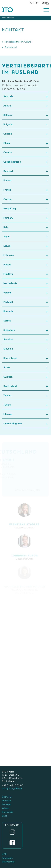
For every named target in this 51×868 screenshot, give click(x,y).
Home (4, 18)
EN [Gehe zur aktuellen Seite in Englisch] (43, 3)
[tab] (26, 96)
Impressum (7, 858)
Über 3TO (7, 797)
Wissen (6, 808)
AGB (4, 854)
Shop (5, 816)
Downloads (7, 812)
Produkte (6, 801)
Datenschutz (8, 862)
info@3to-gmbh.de (12, 788)
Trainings (6, 804)
